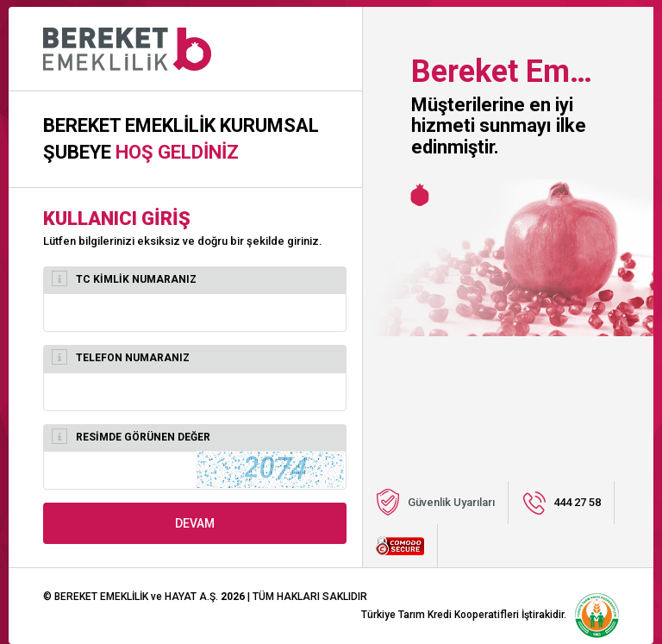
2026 (233, 597)
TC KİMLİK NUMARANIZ (124, 278)
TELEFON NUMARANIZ (121, 357)
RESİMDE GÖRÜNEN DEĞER (131, 436)
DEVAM (195, 523)
